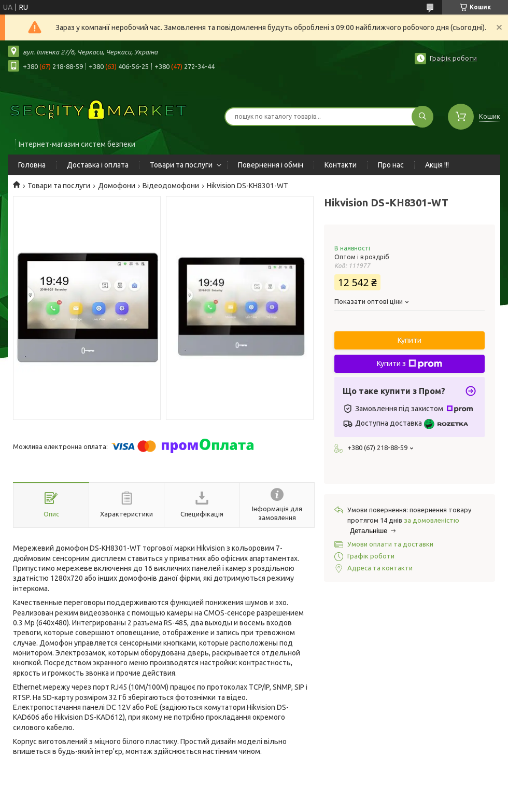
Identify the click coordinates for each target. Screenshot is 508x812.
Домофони (117, 186)
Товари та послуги (181, 165)
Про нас (391, 165)
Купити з (410, 364)
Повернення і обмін (271, 165)
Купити (410, 340)
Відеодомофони (171, 186)
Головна (32, 165)
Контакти (341, 165)
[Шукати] (422, 117)
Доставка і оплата (98, 165)
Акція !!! (437, 165)
